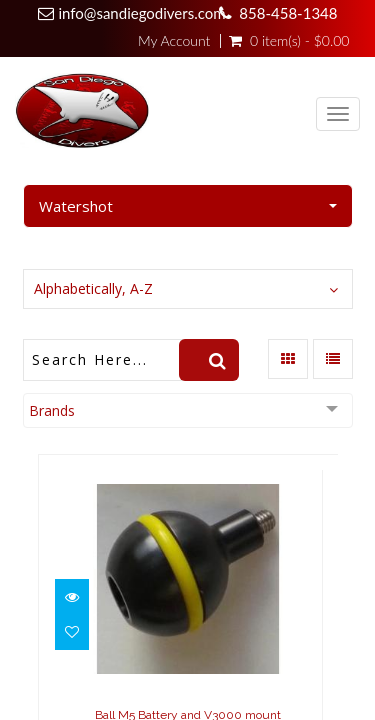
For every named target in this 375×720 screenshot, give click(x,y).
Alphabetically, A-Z (93, 288)
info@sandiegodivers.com (142, 13)
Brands (52, 410)
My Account (174, 41)
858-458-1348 (288, 13)
